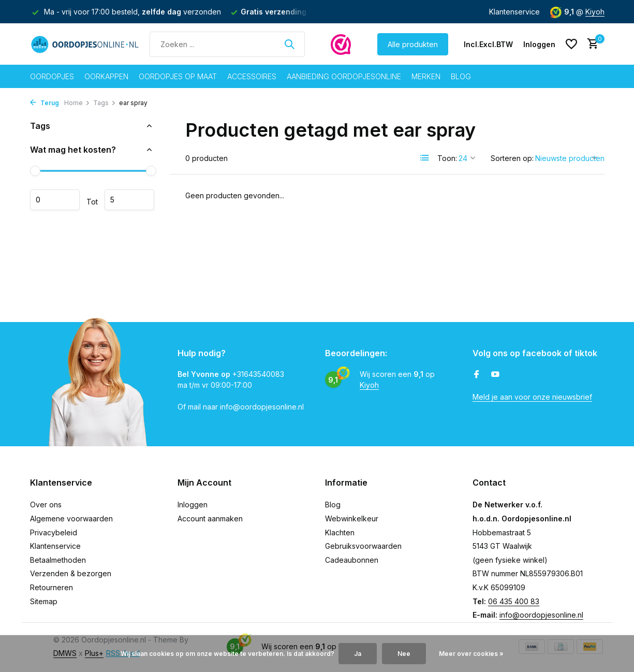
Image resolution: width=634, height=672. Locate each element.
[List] (425, 158)
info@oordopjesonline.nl (541, 615)
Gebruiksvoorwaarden (363, 546)
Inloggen (193, 505)
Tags (105, 103)
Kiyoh (595, 12)
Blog (461, 76)
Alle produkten (413, 44)
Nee (404, 654)
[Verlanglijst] (571, 44)
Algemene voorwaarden (71, 518)
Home (77, 103)
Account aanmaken (210, 518)
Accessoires (252, 76)
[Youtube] (495, 375)
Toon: (447, 158)
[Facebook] (477, 375)
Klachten (340, 532)
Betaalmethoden (58, 560)
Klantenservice (514, 12)
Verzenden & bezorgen (71, 573)
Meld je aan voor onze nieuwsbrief (532, 397)
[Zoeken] (227, 44)
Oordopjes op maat (178, 76)
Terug (45, 103)
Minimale (55, 200)
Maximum (129, 200)
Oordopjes (52, 76)
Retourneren (51, 587)
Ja (358, 654)
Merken (426, 76)
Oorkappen (106, 76)
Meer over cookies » (471, 654)
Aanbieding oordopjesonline (344, 76)
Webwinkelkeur (352, 518)
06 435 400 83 (514, 601)
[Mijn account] (539, 44)
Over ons (46, 505)
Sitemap (44, 601)
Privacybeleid (54, 532)
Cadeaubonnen (352, 560)
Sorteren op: (512, 158)
